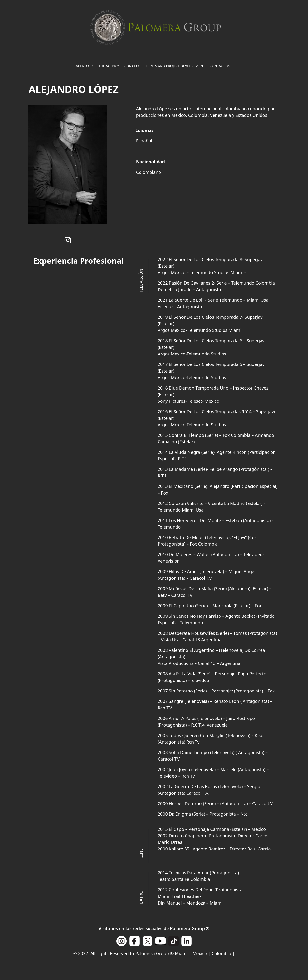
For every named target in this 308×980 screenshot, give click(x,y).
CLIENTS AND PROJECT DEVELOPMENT (174, 66)
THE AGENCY (109, 66)
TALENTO (84, 66)
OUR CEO (131, 66)
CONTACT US (220, 66)
